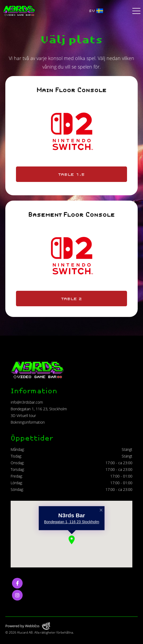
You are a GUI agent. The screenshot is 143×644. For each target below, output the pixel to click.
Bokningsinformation (28, 422)
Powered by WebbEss (28, 626)
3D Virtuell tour (23, 416)
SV (96, 11)
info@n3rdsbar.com (27, 402)
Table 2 (72, 299)
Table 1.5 (71, 174)
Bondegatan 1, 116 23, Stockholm (39, 409)
